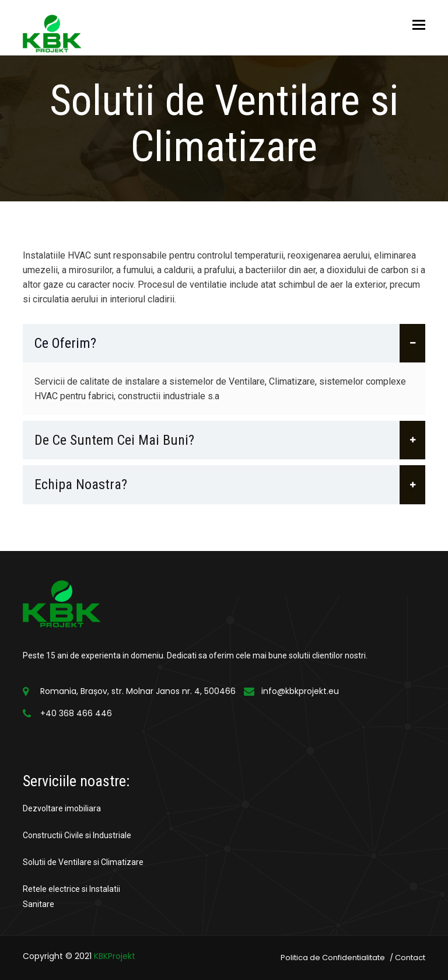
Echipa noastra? (230, 484)
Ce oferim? (230, 343)
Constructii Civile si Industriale (77, 835)
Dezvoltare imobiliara (62, 808)
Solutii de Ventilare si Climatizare (83, 862)
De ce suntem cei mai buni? (230, 440)
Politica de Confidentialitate (333, 958)
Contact (410, 958)
